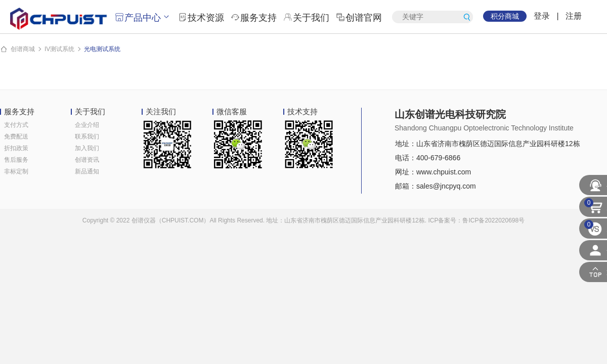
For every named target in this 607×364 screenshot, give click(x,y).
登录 (542, 16)
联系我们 (87, 136)
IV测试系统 (59, 49)
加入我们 (87, 148)
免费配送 (16, 136)
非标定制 (16, 171)
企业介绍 (87, 125)
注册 (574, 16)
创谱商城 (23, 49)
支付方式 (16, 125)
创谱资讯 (87, 160)
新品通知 (87, 171)
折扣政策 (16, 148)
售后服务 (16, 160)
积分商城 (505, 16)
